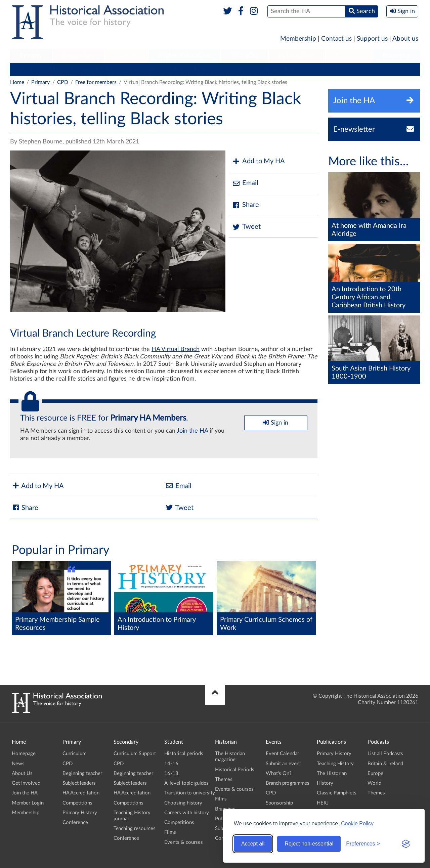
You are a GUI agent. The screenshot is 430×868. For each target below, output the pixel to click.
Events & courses (184, 842)
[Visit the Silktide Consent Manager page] (406, 844)
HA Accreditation (190, 69)
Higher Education (184, 56)
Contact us (336, 39)
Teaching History (335, 764)
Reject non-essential (309, 844)
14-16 (171, 764)
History (325, 783)
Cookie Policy (357, 823)
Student (126, 56)
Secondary (79, 56)
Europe (375, 773)
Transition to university (190, 793)
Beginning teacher (92, 69)
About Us (22, 773)
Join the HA (192, 431)
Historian (245, 56)
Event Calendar (282, 754)
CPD (56, 69)
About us (405, 39)
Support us (372, 39)
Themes (224, 779)
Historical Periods (235, 770)
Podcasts (349, 56)
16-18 (171, 773)
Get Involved (26, 783)
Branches (396, 56)
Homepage (24, 754)
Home (17, 82)
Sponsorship (279, 803)
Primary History (281, 69)
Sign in (276, 423)
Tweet (246, 227)
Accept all (253, 844)
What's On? (279, 773)
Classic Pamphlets (337, 793)
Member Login (28, 803)
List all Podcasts (385, 754)
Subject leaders (142, 69)
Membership (298, 39)
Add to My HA (259, 161)
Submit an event (283, 764)
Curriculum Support (135, 754)
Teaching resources (135, 829)
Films (170, 832)
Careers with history (187, 813)
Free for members (96, 82)
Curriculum (27, 69)
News (18, 764)
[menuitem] (31, 56)
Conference (324, 69)
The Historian (332, 773)
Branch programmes (288, 783)
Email (245, 183)
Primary (31, 56)
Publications (297, 56)
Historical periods (184, 754)
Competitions (236, 69)
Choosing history (183, 803)
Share (246, 205)
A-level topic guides (186, 783)
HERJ (323, 803)
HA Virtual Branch (176, 349)
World (374, 783)
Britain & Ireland (385, 764)
